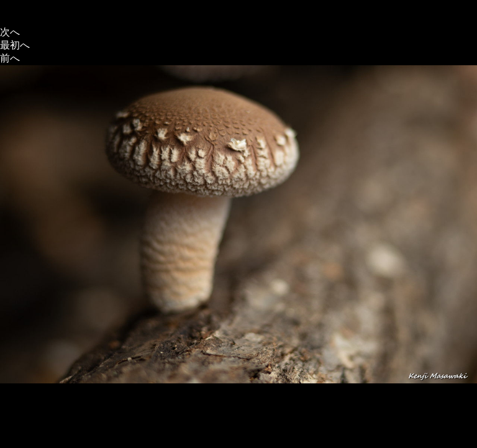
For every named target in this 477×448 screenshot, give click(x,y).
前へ (10, 58)
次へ (10, 32)
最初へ (15, 45)
